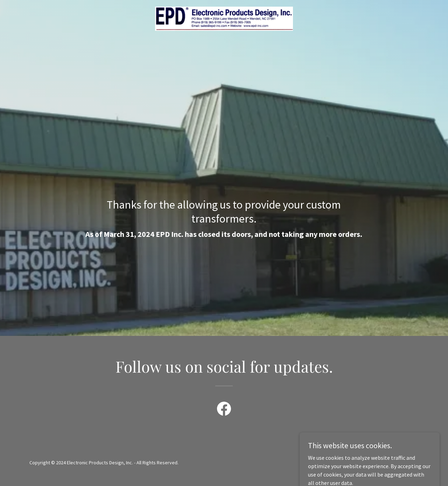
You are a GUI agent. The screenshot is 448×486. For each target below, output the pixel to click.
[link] (224, 18)
